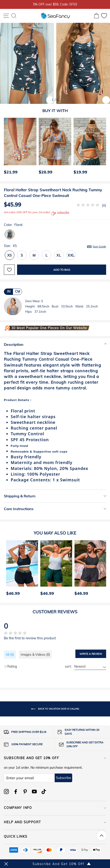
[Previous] (6, 147)
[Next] (102, 147)
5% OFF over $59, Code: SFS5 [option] (55, 4)
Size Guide (99, 246)
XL (59, 255)
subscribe (60, 213)
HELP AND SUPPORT (55, 822)
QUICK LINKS (55, 837)
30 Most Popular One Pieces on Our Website (49, 328)
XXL (71, 255)
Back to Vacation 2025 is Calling (55, 709)
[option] (19, 147)
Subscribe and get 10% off (55, 758)
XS (10, 255)
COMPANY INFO (55, 808)
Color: (13, 225)
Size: (55, 246)
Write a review (91, 654)
